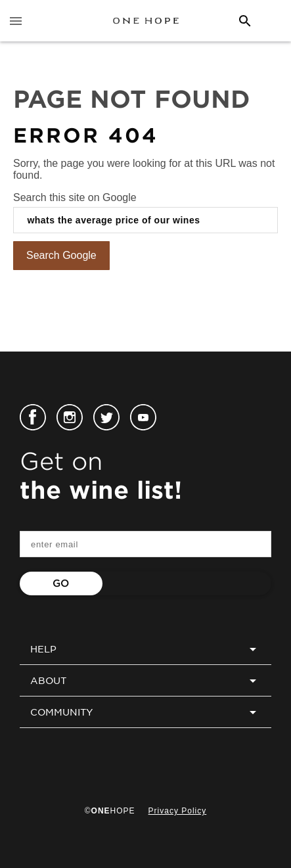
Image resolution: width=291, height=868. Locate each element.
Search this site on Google (75, 197)
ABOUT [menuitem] (145, 681)
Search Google (61, 255)
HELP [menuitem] (145, 649)
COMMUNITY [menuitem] (145, 712)
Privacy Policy (178, 811)
